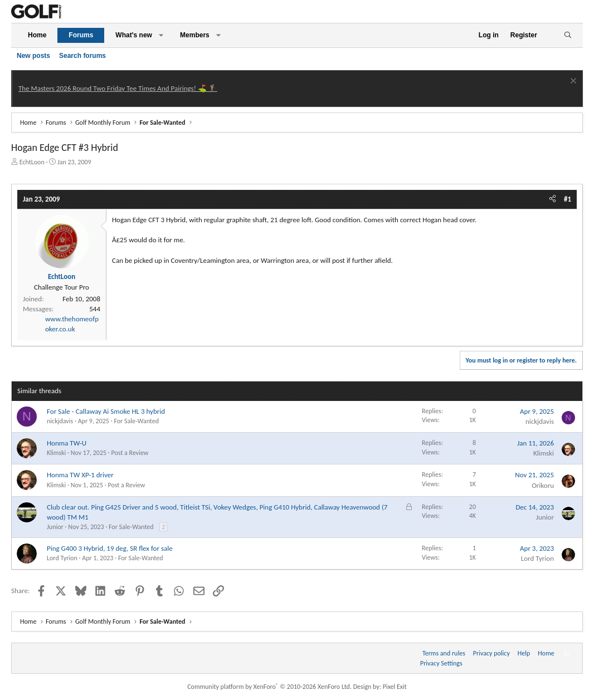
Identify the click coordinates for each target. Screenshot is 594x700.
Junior (55, 527)
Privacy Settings (441, 663)
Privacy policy (491, 653)
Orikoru (543, 485)
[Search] (568, 35)
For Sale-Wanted (136, 421)
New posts (33, 56)
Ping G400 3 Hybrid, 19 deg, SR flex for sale (110, 548)
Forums (81, 35)
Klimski (56, 453)
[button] (161, 35)
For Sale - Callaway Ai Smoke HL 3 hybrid (106, 411)
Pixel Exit (395, 687)
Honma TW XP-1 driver (80, 475)
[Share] (552, 199)
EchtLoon (32, 162)
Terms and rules (444, 653)
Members (195, 35)
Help (524, 653)
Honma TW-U (67, 443)
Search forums (82, 56)
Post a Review (130, 453)
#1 (568, 199)
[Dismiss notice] (572, 82)
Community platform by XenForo (269, 687)
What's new (134, 35)
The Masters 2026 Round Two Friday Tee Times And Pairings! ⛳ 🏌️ (118, 88)
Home (37, 35)
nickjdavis (60, 421)
